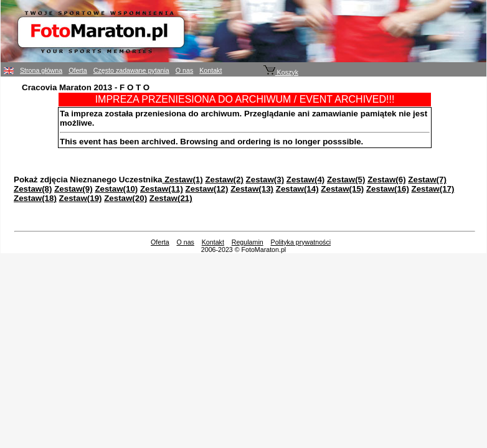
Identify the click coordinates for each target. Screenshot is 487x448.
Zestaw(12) (207, 189)
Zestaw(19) (81, 198)
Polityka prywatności (301, 242)
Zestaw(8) (33, 189)
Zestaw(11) (162, 189)
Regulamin (248, 242)
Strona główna (41, 70)
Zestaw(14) (297, 189)
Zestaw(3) (265, 180)
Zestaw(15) (342, 189)
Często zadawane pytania (131, 70)
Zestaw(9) (73, 189)
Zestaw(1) (183, 180)
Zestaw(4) (305, 180)
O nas (184, 70)
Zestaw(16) (388, 189)
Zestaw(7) (427, 180)
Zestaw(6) (386, 180)
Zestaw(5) (346, 180)
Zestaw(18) (35, 198)
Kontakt (210, 70)
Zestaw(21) (171, 198)
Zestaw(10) (116, 189)
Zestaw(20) (125, 198)
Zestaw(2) (224, 180)
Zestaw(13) (252, 189)
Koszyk (281, 72)
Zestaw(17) (433, 189)
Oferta (78, 70)
